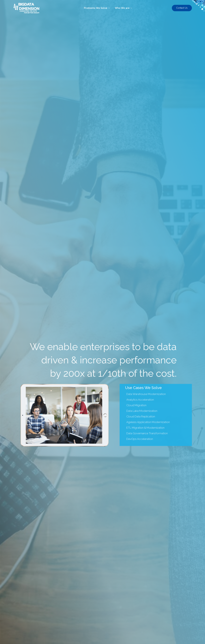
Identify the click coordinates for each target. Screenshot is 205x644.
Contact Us (182, 8)
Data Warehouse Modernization (146, 404)
